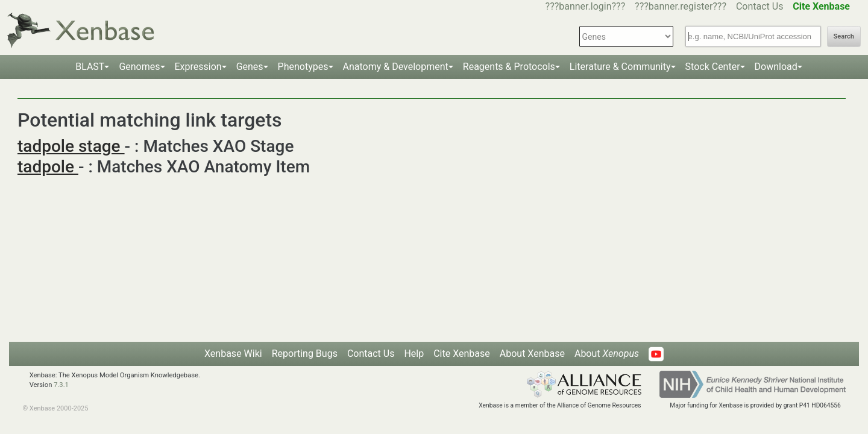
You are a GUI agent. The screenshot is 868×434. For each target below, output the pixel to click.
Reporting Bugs (305, 354)
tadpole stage (71, 146)
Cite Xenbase (462, 354)
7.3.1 (61, 385)
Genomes (139, 67)
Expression (198, 67)
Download (776, 67)
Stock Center (713, 67)
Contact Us (760, 6)
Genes (250, 67)
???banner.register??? (681, 6)
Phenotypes (303, 67)
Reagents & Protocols (509, 67)
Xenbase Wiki (233, 354)
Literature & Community (620, 67)
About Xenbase (532, 354)
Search (844, 36)
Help (414, 354)
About (607, 354)
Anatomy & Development (396, 67)
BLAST (90, 67)
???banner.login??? (586, 6)
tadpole (48, 167)
